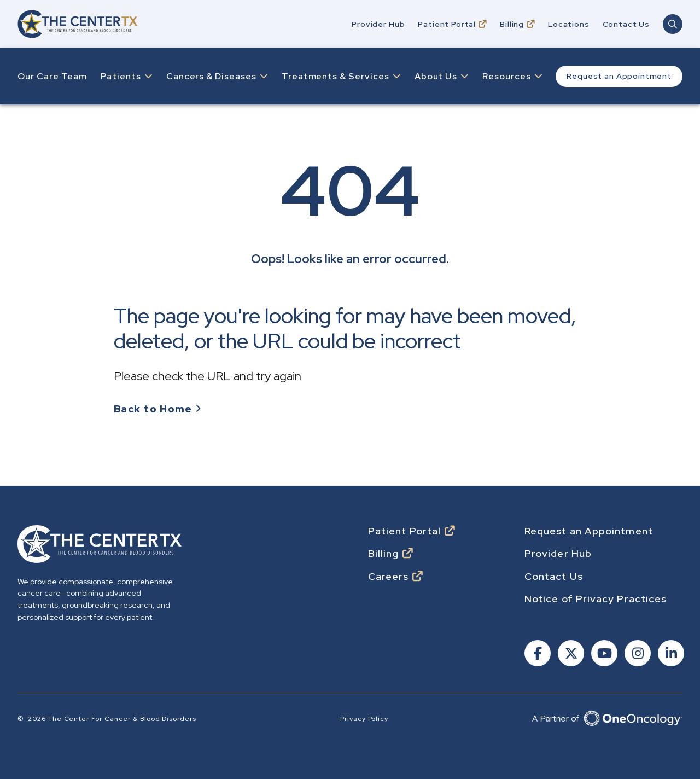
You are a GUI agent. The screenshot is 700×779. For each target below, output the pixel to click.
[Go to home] (78, 24)
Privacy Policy (364, 719)
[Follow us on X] (570, 655)
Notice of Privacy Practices (596, 599)
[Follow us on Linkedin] (670, 655)
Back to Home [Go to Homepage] (153, 409)
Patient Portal (447, 24)
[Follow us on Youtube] (603, 655)
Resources (507, 76)
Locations (569, 24)
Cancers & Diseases (211, 76)
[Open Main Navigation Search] (673, 24)
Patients (121, 76)
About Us (436, 76)
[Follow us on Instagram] (637, 655)
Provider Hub (378, 24)
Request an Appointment (619, 76)
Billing (512, 24)
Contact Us (626, 24)
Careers (389, 577)
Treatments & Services (336, 76)
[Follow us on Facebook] (537, 655)
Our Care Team (52, 76)
